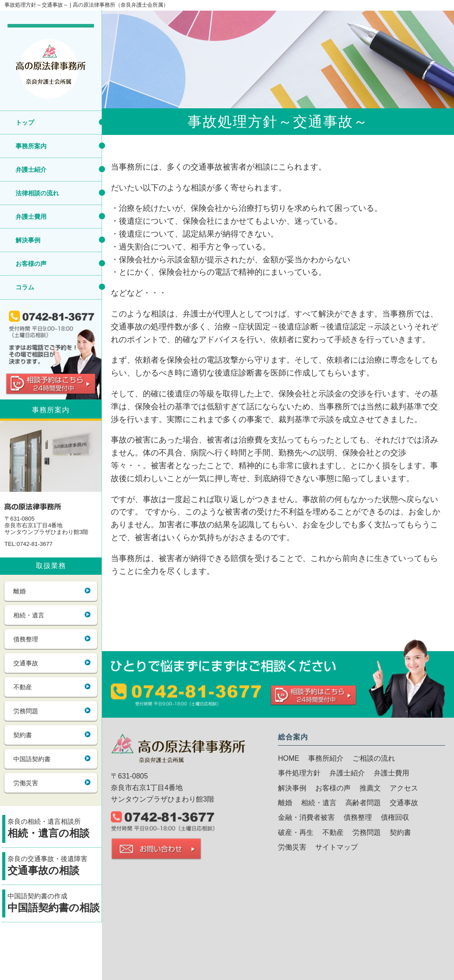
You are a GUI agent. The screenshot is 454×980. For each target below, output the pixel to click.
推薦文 (370, 788)
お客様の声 (31, 264)
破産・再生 (296, 832)
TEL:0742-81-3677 (28, 544)
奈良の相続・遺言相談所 (55, 829)
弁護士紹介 (31, 170)
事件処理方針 (299, 773)
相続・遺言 (29, 615)
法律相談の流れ (37, 193)
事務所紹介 (326, 758)
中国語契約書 (32, 759)
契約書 (23, 735)
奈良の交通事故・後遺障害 (55, 867)
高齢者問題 (363, 803)
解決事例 (28, 240)
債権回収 (395, 817)
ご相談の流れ (374, 758)
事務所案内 (31, 146)
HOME (289, 758)
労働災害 (26, 783)
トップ (25, 122)
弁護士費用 (31, 217)
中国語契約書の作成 (55, 904)
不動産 (23, 687)
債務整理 (26, 639)
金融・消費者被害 (306, 817)
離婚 (20, 591)
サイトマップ (337, 847)
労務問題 (26, 711)
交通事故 (26, 663)
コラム (25, 287)
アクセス (404, 788)
